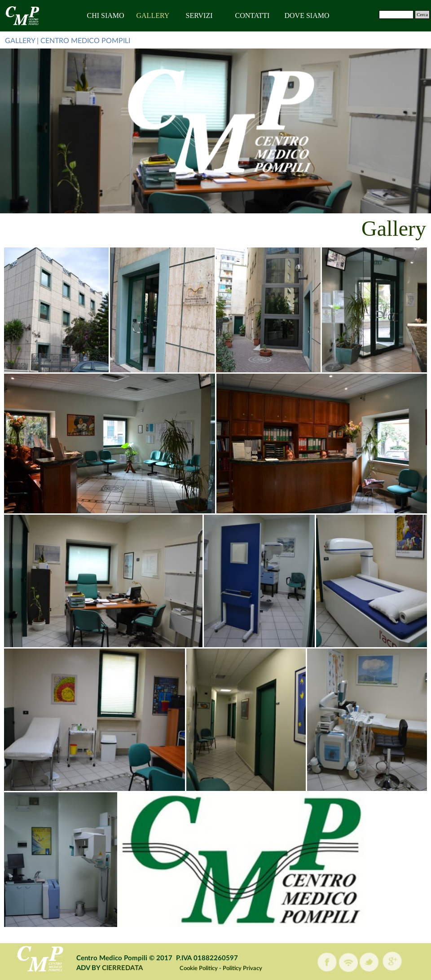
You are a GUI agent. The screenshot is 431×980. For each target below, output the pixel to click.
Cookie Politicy (199, 968)
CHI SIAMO (106, 15)
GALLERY (153, 15)
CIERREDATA (122, 968)
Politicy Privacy (242, 968)
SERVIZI (199, 15)
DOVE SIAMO (307, 15)
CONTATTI (253, 15)
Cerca (422, 15)
